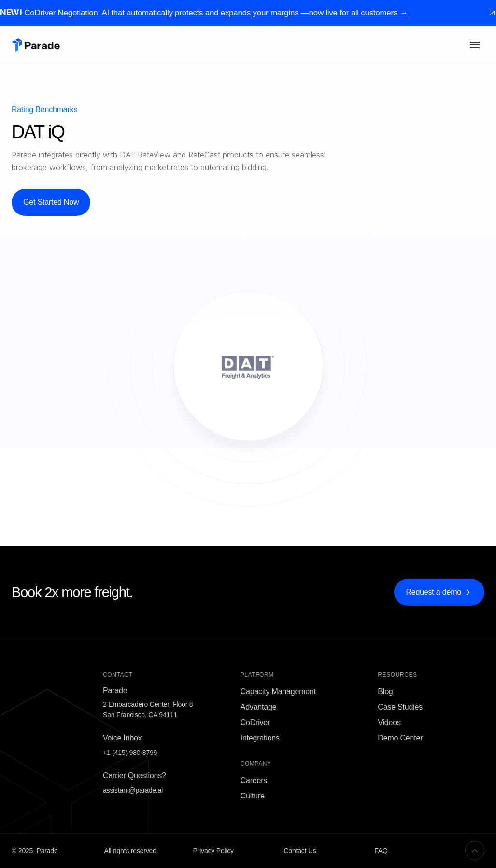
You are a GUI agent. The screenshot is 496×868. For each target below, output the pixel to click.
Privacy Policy (213, 851)
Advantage (259, 707)
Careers (254, 780)
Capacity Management (278, 691)
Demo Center (400, 738)
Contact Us (300, 851)
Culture (253, 796)
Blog (385, 691)
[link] (492, 13)
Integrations (260, 738)
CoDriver (255, 722)
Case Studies (400, 707)
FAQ (381, 851)
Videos (389, 722)
